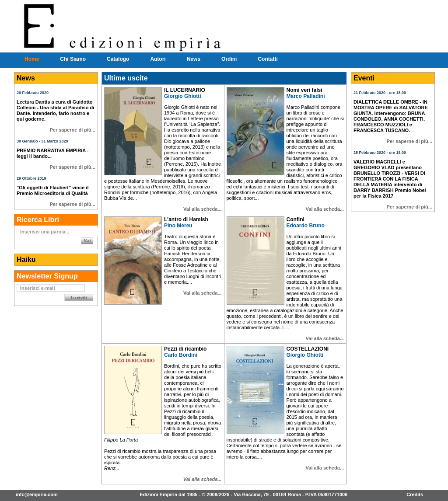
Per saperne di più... (72, 130)
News (194, 59)
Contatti (268, 59)
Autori (158, 59)
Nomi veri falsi (304, 90)
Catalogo (118, 59)
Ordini (229, 59)
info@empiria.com (37, 494)
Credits (415, 494)
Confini (296, 219)
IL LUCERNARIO (185, 90)
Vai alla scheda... (202, 209)
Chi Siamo (73, 59)
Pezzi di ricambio (185, 349)
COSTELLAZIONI (308, 349)
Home (32, 59)
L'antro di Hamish (186, 219)
